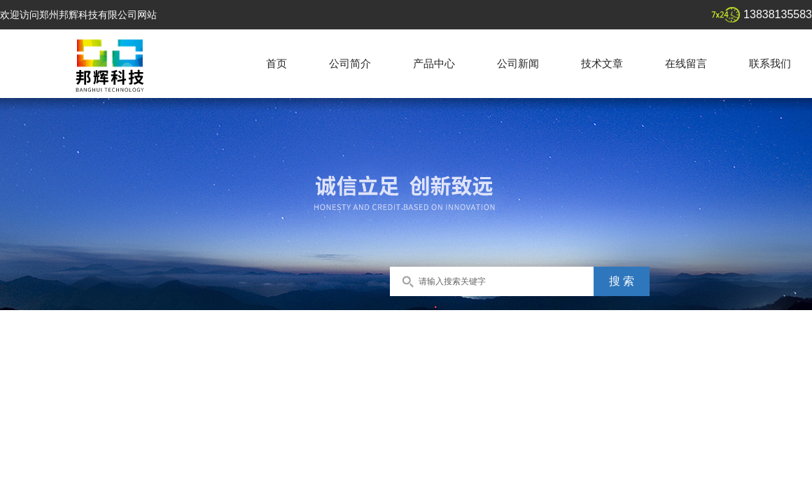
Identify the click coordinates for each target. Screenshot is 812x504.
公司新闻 (518, 63)
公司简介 (350, 63)
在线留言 (686, 63)
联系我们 (770, 63)
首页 (276, 63)
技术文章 (602, 63)
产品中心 (434, 63)
